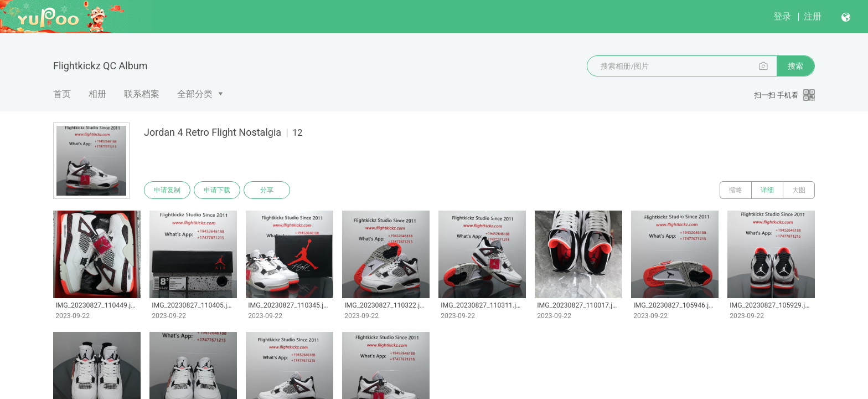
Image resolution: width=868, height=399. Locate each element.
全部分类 (195, 94)
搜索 (795, 66)
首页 (62, 94)
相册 (97, 94)
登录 (782, 16)
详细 (767, 190)
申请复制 (167, 190)
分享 (267, 190)
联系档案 (142, 94)
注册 (813, 16)
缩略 (736, 190)
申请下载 (217, 190)
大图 (799, 190)
